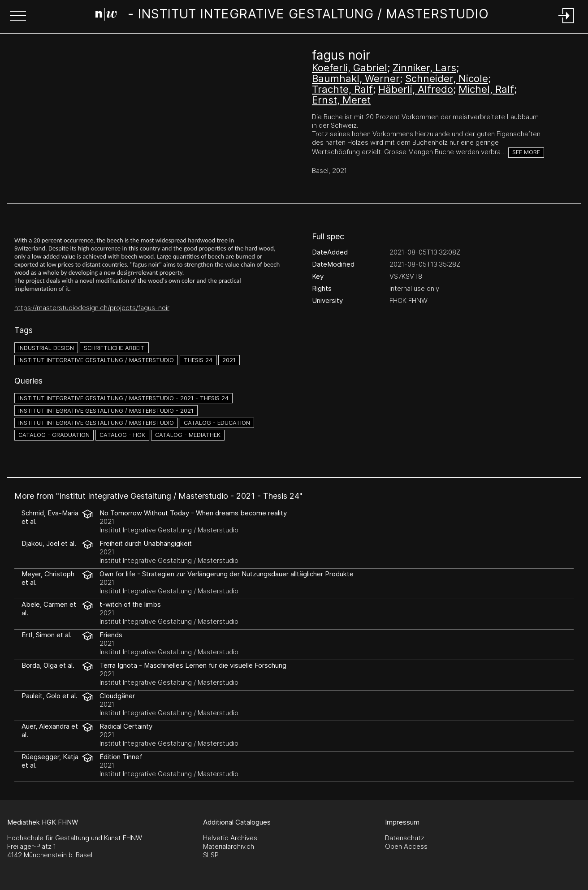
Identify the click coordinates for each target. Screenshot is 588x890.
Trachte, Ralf (342, 89)
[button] (18, 17)
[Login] (566, 24)
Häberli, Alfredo (416, 89)
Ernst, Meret (341, 100)
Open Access (406, 846)
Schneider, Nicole (447, 78)
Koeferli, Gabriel (350, 68)
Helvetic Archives (230, 838)
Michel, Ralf (486, 89)
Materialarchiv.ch (229, 846)
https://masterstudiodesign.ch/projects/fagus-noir (92, 308)
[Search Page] (292, 16)
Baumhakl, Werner (356, 78)
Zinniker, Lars (424, 68)
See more (526, 152)
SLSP (211, 855)
